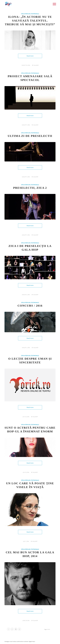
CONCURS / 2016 (30, 306)
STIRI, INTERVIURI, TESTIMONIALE (30, 14)
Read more (30, 56)
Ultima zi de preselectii (30, 136)
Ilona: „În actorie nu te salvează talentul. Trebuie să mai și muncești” (30, 21)
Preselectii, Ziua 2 (30, 188)
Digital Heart (32, 641)
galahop (36, 65)
